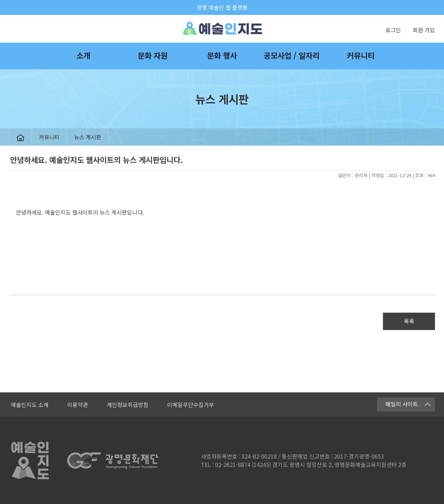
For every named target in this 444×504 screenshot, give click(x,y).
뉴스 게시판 (88, 137)
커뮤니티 (361, 55)
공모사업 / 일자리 (292, 55)
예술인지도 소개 (30, 405)
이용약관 (78, 405)
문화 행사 (222, 55)
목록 (409, 321)
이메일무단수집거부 (191, 405)
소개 (83, 55)
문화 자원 (153, 55)
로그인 (393, 30)
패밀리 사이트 (408, 404)
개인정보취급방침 (128, 405)
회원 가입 (424, 30)
